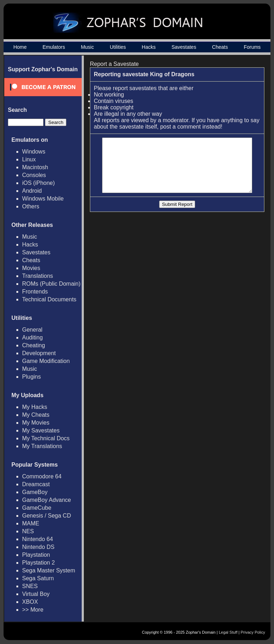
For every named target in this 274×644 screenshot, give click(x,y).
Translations (38, 276)
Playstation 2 (39, 563)
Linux (29, 159)
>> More (33, 610)
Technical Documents (49, 299)
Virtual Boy (36, 594)
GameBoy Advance (47, 500)
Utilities (118, 47)
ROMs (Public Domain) (51, 284)
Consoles (34, 175)
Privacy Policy (253, 632)
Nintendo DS (38, 547)
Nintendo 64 (37, 539)
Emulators (54, 47)
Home (20, 47)
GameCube (37, 508)
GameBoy (35, 492)
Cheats (220, 47)
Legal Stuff (228, 632)
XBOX (30, 602)
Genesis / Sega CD (47, 516)
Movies (31, 268)
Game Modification (46, 361)
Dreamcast (36, 484)
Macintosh (35, 167)
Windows (34, 152)
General (32, 330)
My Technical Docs (46, 438)
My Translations (42, 446)
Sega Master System (49, 570)
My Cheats (36, 415)
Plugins (31, 377)
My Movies (36, 423)
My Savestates (41, 430)
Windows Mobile (43, 199)
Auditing (32, 337)
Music (88, 47)
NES (28, 531)
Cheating (34, 345)
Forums (252, 47)
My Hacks (35, 407)
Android (32, 191)
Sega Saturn (38, 578)
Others (31, 206)
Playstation (36, 555)
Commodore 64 (42, 476)
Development (39, 353)
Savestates (184, 47)
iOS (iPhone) (39, 183)
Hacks (149, 47)
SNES (30, 586)
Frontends (35, 292)
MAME (31, 523)
